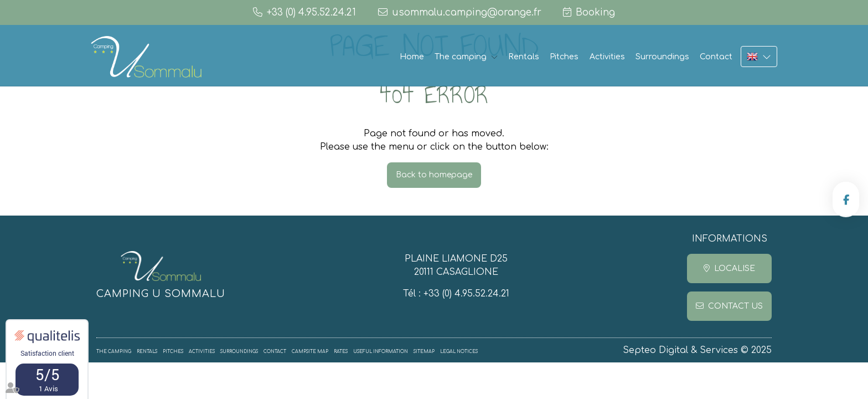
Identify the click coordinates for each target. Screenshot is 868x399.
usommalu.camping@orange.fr (467, 12)
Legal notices (459, 352)
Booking (595, 12)
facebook (846, 199)
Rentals (524, 57)
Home (412, 57)
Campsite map (310, 352)
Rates (341, 352)
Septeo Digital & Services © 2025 (697, 350)
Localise (735, 268)
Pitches (564, 57)
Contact (716, 57)
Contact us (735, 306)
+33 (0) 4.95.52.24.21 (466, 294)
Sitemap (424, 352)
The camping (461, 57)
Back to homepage (434, 175)
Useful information (381, 352)
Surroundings (662, 57)
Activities (607, 57)
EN (759, 57)
